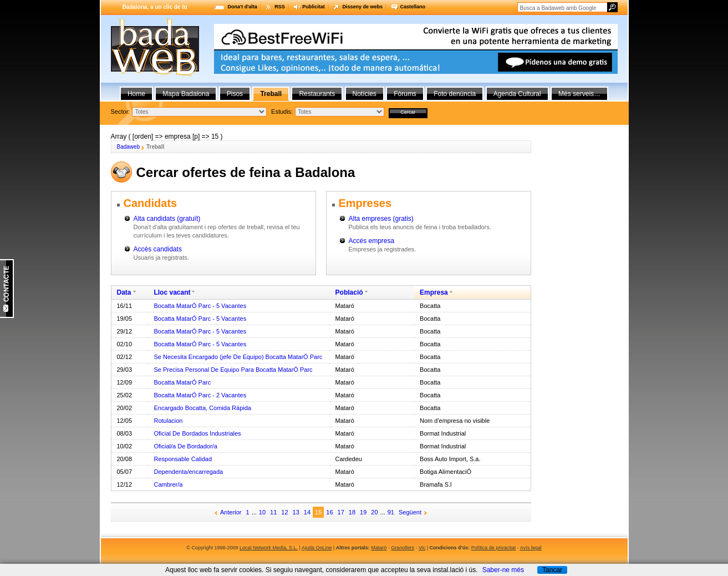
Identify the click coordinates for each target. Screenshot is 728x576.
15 (318, 512)
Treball (271, 94)
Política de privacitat (494, 548)
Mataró (379, 548)
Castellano (413, 7)
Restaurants (317, 94)
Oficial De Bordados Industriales (197, 433)
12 (284, 512)
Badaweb (129, 147)
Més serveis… (579, 94)
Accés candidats (158, 249)
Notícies (365, 94)
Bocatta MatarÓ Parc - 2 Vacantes (200, 395)
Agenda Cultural (517, 94)
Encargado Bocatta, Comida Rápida (202, 408)
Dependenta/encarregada (188, 472)
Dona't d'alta (243, 7)
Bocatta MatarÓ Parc (182, 382)
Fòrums (405, 94)
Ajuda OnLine (317, 548)
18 (352, 512)
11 (273, 512)
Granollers (403, 548)
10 (262, 512)
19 (363, 512)
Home (136, 94)
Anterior (231, 512)
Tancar (552, 570)
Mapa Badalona (186, 94)
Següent (410, 512)
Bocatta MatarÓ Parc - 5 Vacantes (200, 306)
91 (391, 512)
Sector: (121, 112)
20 (374, 512)
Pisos (235, 94)
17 (341, 512)
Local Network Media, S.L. (269, 548)
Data (124, 292)
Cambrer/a (168, 484)
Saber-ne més (503, 570)
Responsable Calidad (183, 459)
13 (296, 512)
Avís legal (531, 548)
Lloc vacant (172, 292)
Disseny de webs (362, 7)
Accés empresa (372, 241)
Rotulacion (168, 421)
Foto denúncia (455, 94)
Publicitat (314, 7)
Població (349, 292)
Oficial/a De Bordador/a (185, 446)
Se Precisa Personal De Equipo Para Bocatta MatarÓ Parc (233, 370)
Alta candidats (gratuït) (167, 219)
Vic (422, 548)
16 (329, 512)
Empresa (434, 292)
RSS (280, 7)
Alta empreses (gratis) (381, 219)
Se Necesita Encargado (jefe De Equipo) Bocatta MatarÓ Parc (238, 357)
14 (307, 512)
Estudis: (282, 112)
